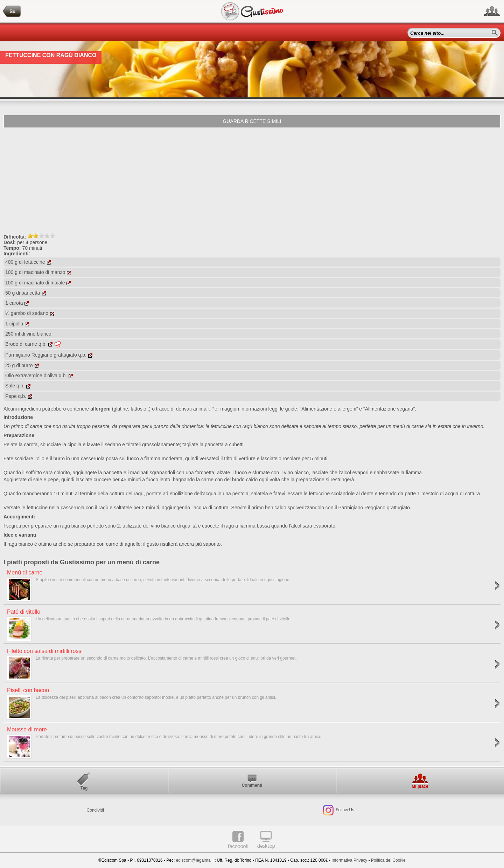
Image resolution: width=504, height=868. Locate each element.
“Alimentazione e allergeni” (329, 409)
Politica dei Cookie (388, 860)
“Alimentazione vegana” (389, 409)
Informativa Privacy (349, 860)
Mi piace (420, 786)
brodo (238, 480)
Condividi (95, 810)
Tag (84, 788)
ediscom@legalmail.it (196, 860)
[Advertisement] (252, 180)
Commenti (252, 785)
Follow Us (344, 810)
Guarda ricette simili (252, 121)
